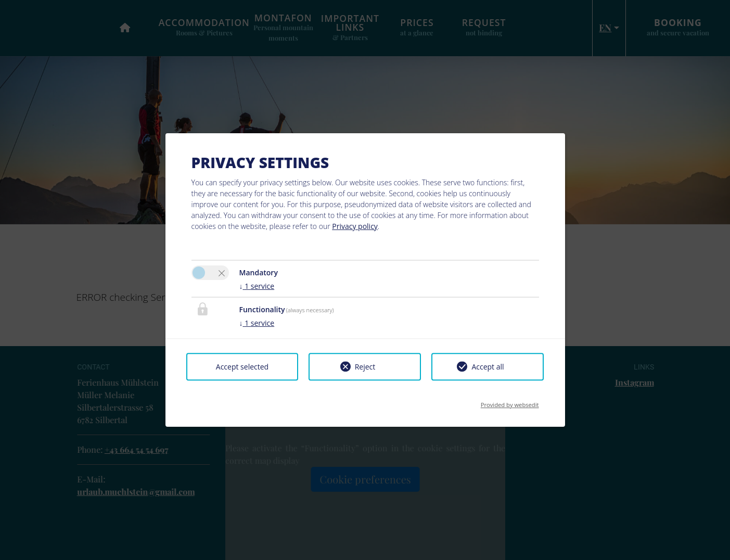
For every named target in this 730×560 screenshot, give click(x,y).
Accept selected (242, 367)
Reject (365, 367)
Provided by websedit (510, 402)
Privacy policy (355, 226)
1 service (257, 286)
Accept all (488, 367)
